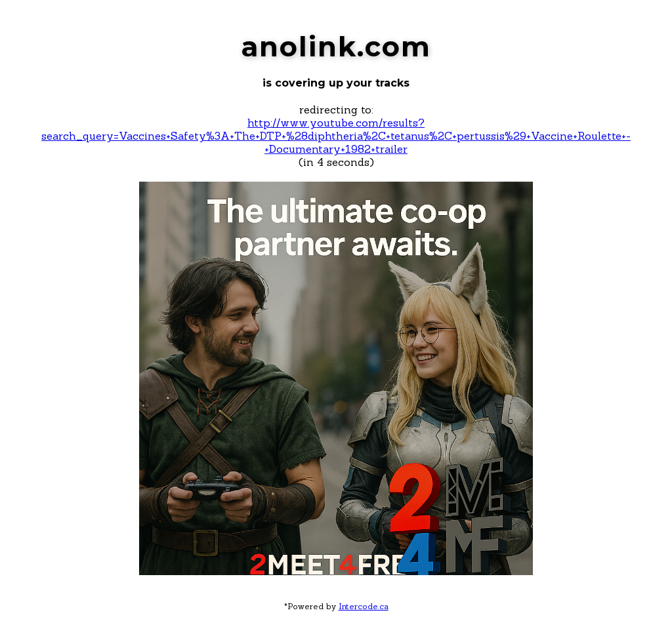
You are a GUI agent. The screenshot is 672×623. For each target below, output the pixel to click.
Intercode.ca (364, 606)
